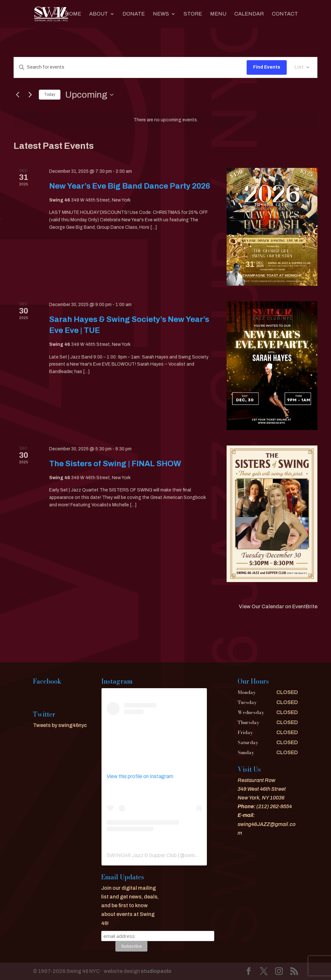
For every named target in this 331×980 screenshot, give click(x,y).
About (99, 14)
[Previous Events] (17, 95)
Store (193, 14)
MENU (218, 14)
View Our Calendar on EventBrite (278, 606)
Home (73, 14)
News (161, 14)
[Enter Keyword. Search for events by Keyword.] (130, 67)
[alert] (165, 120)
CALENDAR (249, 14)
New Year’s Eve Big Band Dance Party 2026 (130, 186)
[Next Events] (30, 95)
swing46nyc (199, 855)
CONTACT (285, 14)
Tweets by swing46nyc (60, 725)
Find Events (267, 67)
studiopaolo (156, 971)
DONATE (134, 14)
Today (50, 94)
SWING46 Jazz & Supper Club (142, 855)
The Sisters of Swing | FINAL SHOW (115, 464)
